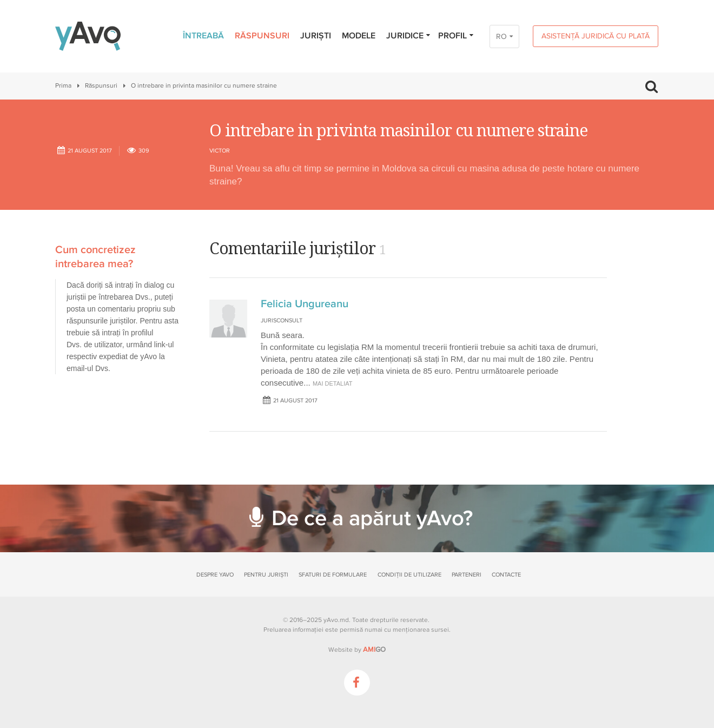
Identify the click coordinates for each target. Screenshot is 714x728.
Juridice (409, 36)
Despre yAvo (215, 575)
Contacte (506, 575)
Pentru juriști (266, 575)
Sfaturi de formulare (333, 575)
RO (501, 37)
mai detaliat (333, 383)
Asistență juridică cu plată (596, 36)
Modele (359, 36)
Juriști (316, 36)
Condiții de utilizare (409, 575)
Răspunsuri (262, 36)
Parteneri (467, 575)
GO (374, 650)
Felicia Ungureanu (305, 304)
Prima (63, 86)
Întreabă (203, 36)
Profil (456, 36)
